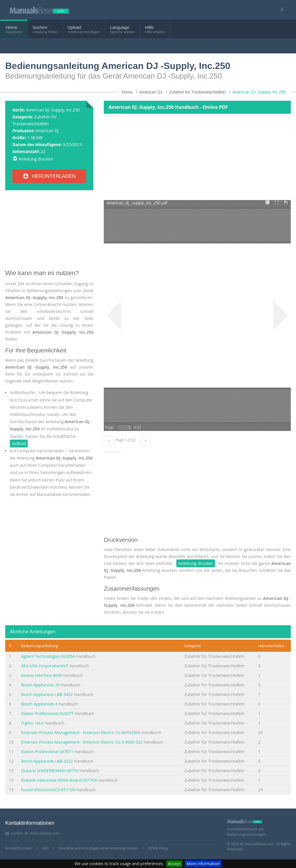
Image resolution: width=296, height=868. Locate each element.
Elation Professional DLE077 (47, 713)
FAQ (45, 848)
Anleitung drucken (36, 159)
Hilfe (149, 27)
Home (12, 27)
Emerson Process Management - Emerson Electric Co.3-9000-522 (82, 742)
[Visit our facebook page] (280, 10)
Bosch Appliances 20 (40, 685)
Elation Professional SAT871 (47, 752)
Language (120, 27)
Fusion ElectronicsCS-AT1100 (48, 790)
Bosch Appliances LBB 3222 (47, 761)
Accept (174, 864)
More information (203, 864)
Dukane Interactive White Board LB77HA (59, 780)
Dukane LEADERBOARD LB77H (50, 771)
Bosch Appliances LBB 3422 (47, 694)
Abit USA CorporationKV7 (45, 666)
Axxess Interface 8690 (42, 675)
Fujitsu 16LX (32, 723)
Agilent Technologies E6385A (48, 656)
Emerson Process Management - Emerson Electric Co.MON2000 (81, 732)
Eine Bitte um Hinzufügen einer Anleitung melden (98, 848)
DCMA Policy (158, 848)
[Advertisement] (49, 232)
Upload (74, 27)
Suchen (40, 27)
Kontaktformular (19, 848)
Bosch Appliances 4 (39, 704)
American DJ (47, 131)
